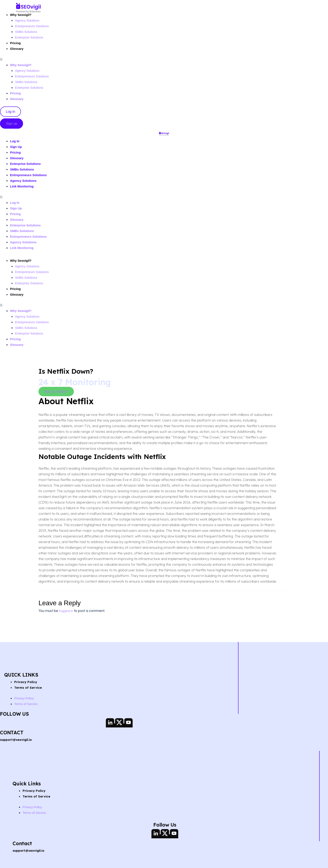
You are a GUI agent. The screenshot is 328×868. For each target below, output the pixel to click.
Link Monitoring (23, 186)
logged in (66, 611)
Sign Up (16, 147)
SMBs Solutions (27, 32)
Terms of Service (29, 687)
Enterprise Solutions (30, 37)
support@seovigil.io (17, 740)
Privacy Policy (26, 682)
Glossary (17, 49)
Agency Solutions (28, 20)
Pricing (16, 43)
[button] (59, 59)
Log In (15, 141)
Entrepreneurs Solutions (33, 26)
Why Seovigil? (21, 15)
